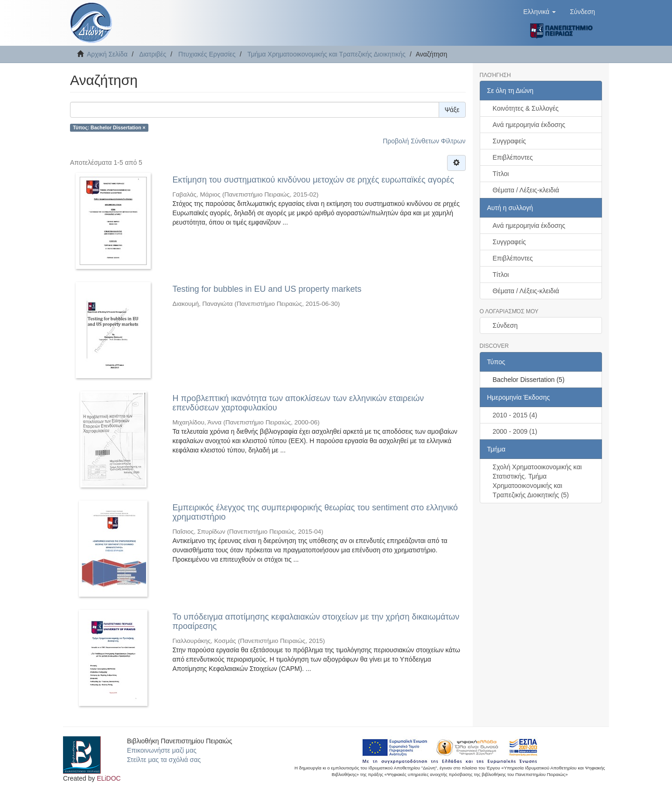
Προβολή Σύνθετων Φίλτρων (424, 141)
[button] (539, 12)
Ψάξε (452, 110)
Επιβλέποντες (513, 157)
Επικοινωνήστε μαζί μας (162, 750)
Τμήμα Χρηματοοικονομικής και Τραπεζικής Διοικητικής (326, 54)
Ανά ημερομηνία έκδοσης (529, 125)
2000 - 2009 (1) (515, 431)
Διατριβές (153, 54)
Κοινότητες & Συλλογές (526, 108)
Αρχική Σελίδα (107, 54)
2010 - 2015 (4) (515, 415)
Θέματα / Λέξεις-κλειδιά (526, 190)
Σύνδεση (505, 325)
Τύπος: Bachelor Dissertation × (109, 127)
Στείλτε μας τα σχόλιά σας (164, 760)
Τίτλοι (501, 174)
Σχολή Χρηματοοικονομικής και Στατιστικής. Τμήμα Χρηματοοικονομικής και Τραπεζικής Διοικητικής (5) (537, 481)
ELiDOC (108, 778)
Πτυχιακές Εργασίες (207, 54)
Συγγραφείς (510, 141)
